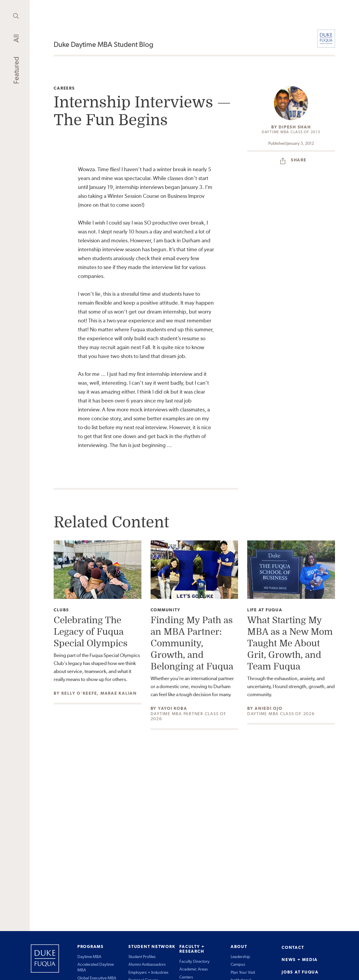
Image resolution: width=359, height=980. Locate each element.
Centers (186, 977)
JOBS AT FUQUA (300, 972)
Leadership (240, 957)
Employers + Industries (148, 972)
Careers (64, 88)
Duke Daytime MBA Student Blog (103, 44)
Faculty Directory (194, 961)
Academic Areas (194, 969)
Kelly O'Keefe (79, 693)
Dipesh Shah (295, 127)
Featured (16, 70)
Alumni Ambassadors (147, 964)
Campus (238, 964)
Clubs (61, 610)
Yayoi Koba (173, 708)
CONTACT (293, 947)
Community (166, 610)
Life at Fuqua (265, 610)
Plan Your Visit (243, 972)
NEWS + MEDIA (300, 960)
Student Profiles (142, 957)
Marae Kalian (119, 693)
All (16, 38)
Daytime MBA (89, 957)
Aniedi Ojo (269, 708)
